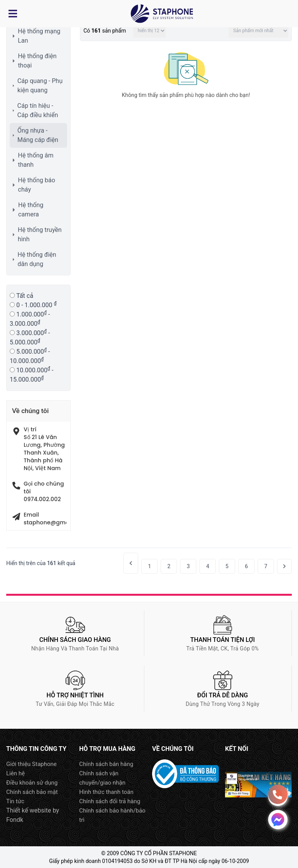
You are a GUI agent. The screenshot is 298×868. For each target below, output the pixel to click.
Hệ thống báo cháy (36, 185)
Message (278, 820)
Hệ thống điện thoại (37, 61)
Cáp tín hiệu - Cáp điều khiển (38, 110)
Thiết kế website (29, 810)
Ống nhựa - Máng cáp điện (38, 135)
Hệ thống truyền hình (40, 234)
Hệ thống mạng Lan (39, 36)
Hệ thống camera (31, 210)
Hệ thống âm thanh (36, 160)
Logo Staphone (162, 14)
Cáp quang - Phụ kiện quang (40, 86)
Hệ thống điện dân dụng (37, 259)
